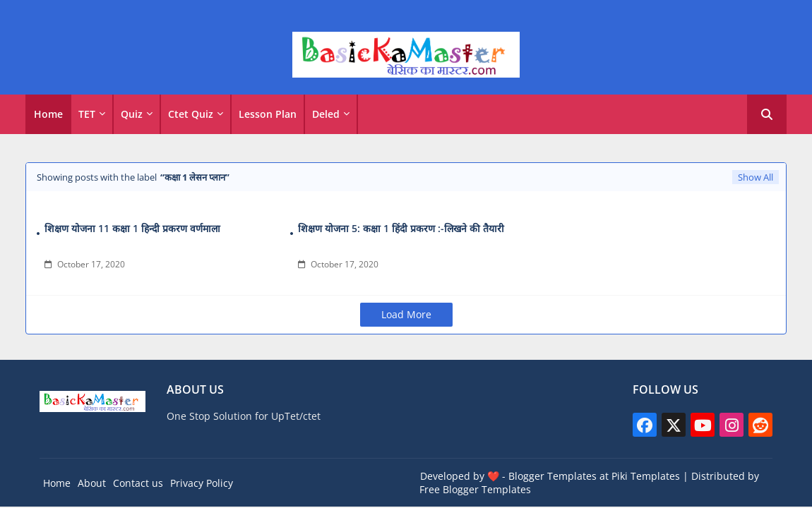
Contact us (138, 483)
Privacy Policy (202, 483)
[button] (767, 114)
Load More (406, 314)
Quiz (132, 114)
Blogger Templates (553, 476)
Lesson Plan (268, 114)
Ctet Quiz (191, 114)
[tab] (48, 114)
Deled (326, 114)
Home (48, 114)
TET (87, 114)
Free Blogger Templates (475, 489)
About (92, 483)
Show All (756, 177)
